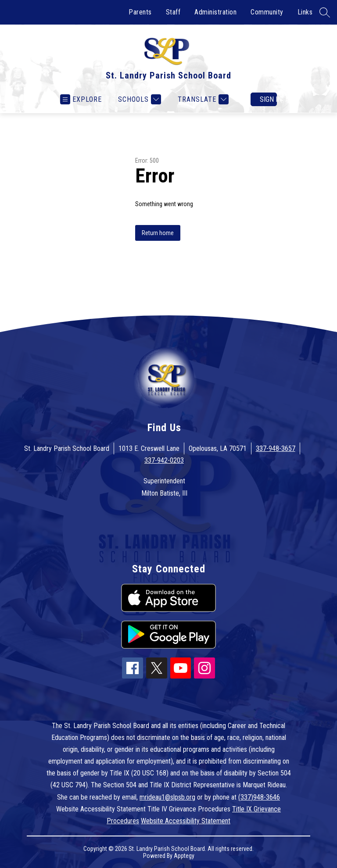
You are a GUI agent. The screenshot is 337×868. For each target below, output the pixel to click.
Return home (158, 233)
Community (267, 12)
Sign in (268, 99)
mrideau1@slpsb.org (167, 797)
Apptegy (184, 856)
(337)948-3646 (259, 797)
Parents (140, 12)
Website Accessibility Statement (186, 821)
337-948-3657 (276, 448)
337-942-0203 (164, 460)
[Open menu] (81, 99)
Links (305, 12)
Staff (173, 12)
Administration (215, 12)
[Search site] (325, 12)
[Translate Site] (202, 99)
